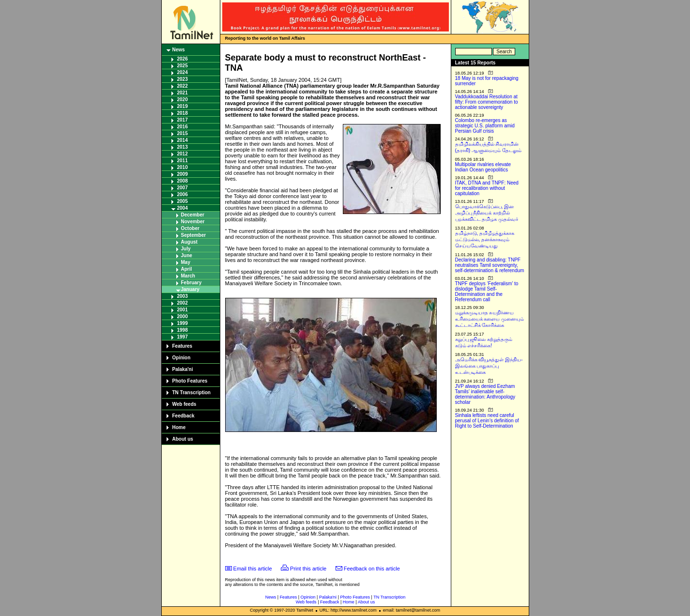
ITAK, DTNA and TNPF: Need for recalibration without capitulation (487, 188)
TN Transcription (192, 393)
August (189, 242)
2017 (183, 120)
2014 (183, 140)
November (193, 222)
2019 (183, 106)
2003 (183, 296)
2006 (183, 194)
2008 (183, 181)
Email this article (253, 569)
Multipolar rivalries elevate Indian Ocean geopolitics (483, 167)
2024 (183, 72)
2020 (183, 100)
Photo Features (190, 381)
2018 (183, 113)
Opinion (182, 358)
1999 (183, 323)
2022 (183, 86)
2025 (183, 66)
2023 (183, 79)
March (188, 276)
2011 (183, 161)
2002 (183, 303)
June (187, 255)
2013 (183, 147)
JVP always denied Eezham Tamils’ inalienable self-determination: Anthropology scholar (485, 394)
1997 (183, 337)
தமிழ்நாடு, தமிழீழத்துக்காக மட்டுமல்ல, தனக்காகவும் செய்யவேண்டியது (485, 239)
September (194, 235)
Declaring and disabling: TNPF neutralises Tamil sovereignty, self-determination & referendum (490, 265)
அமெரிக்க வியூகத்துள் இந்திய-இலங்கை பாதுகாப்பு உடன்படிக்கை (489, 366)
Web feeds (184, 404)
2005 (183, 201)
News (179, 50)
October (190, 228)
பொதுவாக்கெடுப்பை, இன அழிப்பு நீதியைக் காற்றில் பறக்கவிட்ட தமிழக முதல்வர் (487, 213)
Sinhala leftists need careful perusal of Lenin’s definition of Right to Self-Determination (487, 421)
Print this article (308, 569)
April (187, 269)
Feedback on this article (372, 569)
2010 (183, 167)
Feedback (184, 416)
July (186, 249)
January (190, 289)
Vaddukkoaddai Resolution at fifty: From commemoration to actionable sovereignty (487, 102)
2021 (183, 93)
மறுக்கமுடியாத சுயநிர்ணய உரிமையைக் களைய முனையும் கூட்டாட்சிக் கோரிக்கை (490, 319)
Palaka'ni (183, 369)
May (186, 262)
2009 (183, 174)
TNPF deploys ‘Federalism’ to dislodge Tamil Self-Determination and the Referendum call (487, 292)
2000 (183, 316)
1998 (183, 330)
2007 (183, 188)
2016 (183, 127)
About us (183, 439)
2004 (183, 208)
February (192, 283)
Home (179, 427)
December (193, 215)
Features (183, 346)
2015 (183, 133)
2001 (183, 310)
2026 (183, 59)
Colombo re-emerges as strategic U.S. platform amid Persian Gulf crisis (485, 126)
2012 (183, 154)
